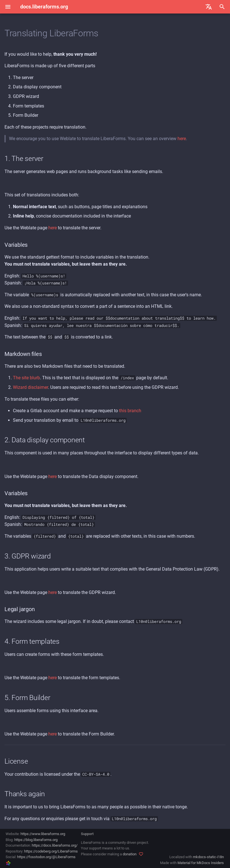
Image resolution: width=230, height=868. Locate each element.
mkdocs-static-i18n (208, 857)
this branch (130, 411)
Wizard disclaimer (30, 387)
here (182, 139)
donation (130, 854)
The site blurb (26, 378)
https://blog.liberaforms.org (36, 840)
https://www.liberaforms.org (43, 834)
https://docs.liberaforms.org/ (55, 845)
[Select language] (209, 7)
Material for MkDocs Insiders (201, 863)
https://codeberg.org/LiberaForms (51, 851)
